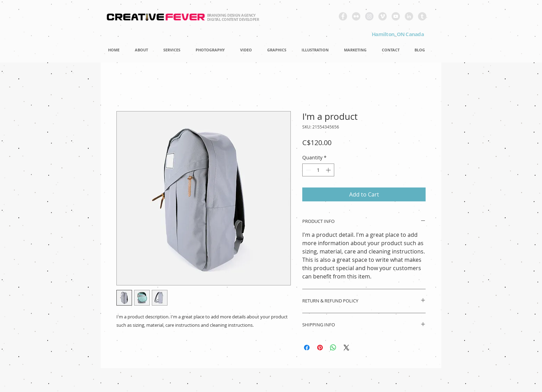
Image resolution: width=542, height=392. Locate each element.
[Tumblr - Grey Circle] (422, 16)
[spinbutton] (318, 170)
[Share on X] (346, 348)
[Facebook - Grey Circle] (343, 16)
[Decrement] (308, 170)
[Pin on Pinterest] (320, 348)
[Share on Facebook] (307, 348)
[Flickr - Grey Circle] (356, 16)
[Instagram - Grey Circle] (369, 16)
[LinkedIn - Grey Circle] (409, 16)
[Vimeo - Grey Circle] (383, 16)
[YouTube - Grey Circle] (396, 16)
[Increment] (329, 170)
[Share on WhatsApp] (333, 348)
